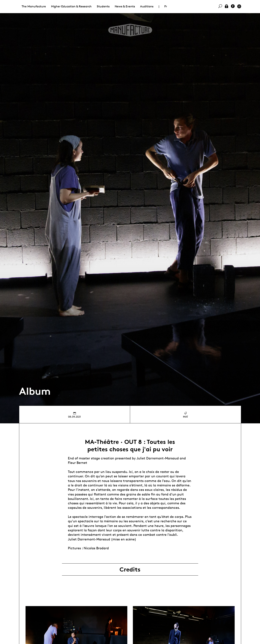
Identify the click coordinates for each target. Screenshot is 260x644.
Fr (166, 6)
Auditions (147, 6)
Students (103, 6)
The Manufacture (34, 6)
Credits (130, 569)
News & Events (125, 6)
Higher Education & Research (71, 6)
